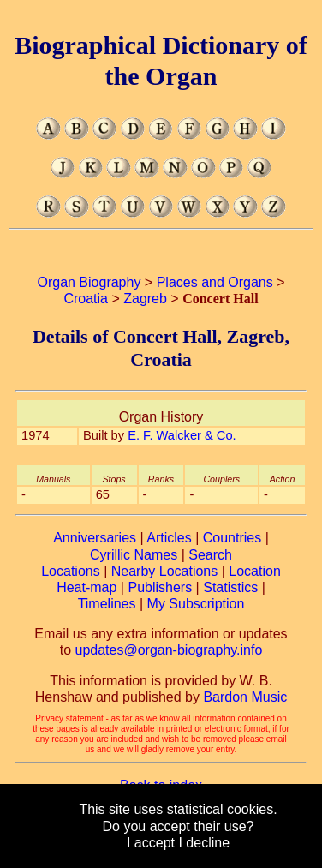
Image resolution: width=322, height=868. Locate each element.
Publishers (160, 587)
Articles (169, 538)
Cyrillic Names (134, 555)
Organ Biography (89, 282)
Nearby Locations (165, 571)
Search (210, 555)
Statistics (230, 587)
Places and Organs (215, 282)
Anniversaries (95, 538)
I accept (151, 843)
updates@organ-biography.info (169, 650)
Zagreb (145, 299)
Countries (232, 538)
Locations (71, 571)
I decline (204, 843)
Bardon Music (245, 697)
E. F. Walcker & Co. (182, 435)
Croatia (86, 299)
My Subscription (196, 604)
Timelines (107, 604)
